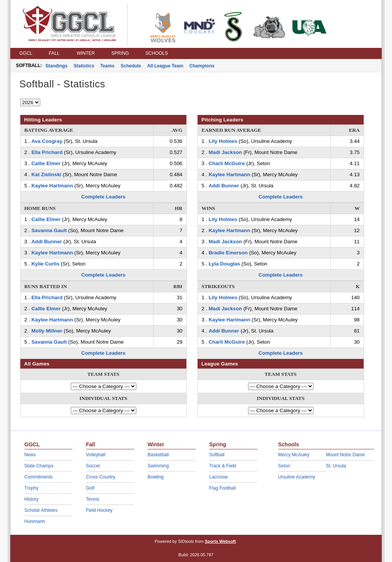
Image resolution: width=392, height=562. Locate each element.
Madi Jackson (225, 152)
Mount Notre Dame (345, 455)
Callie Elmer (46, 163)
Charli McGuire (227, 163)
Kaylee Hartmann (52, 186)
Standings (57, 66)
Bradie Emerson (228, 253)
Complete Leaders (103, 197)
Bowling (156, 477)
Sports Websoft (220, 541)
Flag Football (223, 488)
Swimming (158, 466)
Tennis (93, 499)
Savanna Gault (49, 230)
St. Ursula (336, 466)
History (32, 499)
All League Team (165, 66)
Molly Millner (47, 331)
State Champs (39, 466)
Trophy (32, 488)
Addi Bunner (47, 242)
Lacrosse (219, 477)
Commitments (39, 477)
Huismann (35, 521)
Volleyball (96, 455)
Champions (202, 66)
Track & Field (223, 466)
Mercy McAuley (294, 455)
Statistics (84, 66)
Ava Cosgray (47, 141)
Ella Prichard (47, 152)
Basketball (158, 455)
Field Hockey (99, 510)
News (30, 455)
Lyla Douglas (224, 264)
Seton (284, 466)
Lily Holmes (223, 141)
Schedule (131, 66)
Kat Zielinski (46, 174)
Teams (107, 66)
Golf (90, 488)
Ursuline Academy (297, 477)
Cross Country (101, 477)
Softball (217, 455)
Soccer (93, 466)
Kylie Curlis (45, 264)
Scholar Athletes (41, 510)
